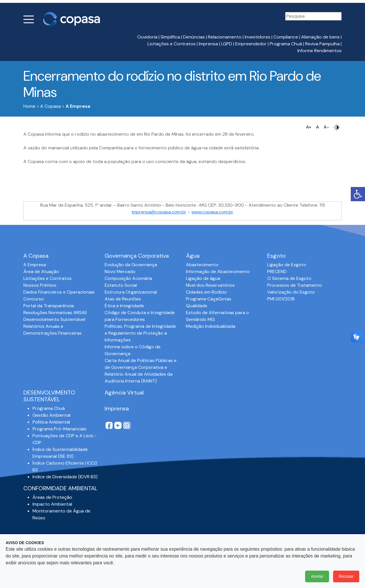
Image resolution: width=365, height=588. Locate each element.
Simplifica (170, 37)
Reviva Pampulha (322, 44)
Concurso (34, 299)
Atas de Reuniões (123, 299)
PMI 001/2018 (281, 299)
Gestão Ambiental (51, 415)
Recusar (346, 576)
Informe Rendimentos (320, 51)
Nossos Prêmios (40, 285)
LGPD (227, 44)
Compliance (286, 37)
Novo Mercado (120, 271)
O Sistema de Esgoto (289, 278)
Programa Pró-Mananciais (59, 429)
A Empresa (35, 265)
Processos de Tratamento (295, 285)
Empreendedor (251, 44)
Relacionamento (225, 37)
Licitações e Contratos (172, 44)
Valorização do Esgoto (291, 292)
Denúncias (194, 37)
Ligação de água (203, 278)
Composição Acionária (128, 278)
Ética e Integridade (124, 306)
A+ (309, 127)
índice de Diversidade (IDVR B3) (65, 477)
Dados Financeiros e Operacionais (59, 292)
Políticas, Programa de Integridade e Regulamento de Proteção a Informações (140, 333)
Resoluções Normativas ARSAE (55, 313)
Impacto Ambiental (52, 504)
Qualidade (197, 306)
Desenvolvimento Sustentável (54, 319)
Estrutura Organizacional (131, 292)
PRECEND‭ (277, 271)
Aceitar (317, 576)
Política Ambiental (51, 422)
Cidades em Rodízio (206, 292)
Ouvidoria (147, 37)
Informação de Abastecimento (218, 271)
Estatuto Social (121, 285)
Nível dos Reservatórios (210, 285)
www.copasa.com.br (212, 212)
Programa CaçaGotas (209, 299)
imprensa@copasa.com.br (159, 212)
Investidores (257, 37)
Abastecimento (202, 265)
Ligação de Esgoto (287, 265)
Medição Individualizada (211, 326)
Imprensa (208, 44)
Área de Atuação (41, 271)
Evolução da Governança (131, 265)
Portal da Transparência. (49, 306)
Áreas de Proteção (52, 497)
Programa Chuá (286, 44)
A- (326, 127)
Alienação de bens (320, 37)
